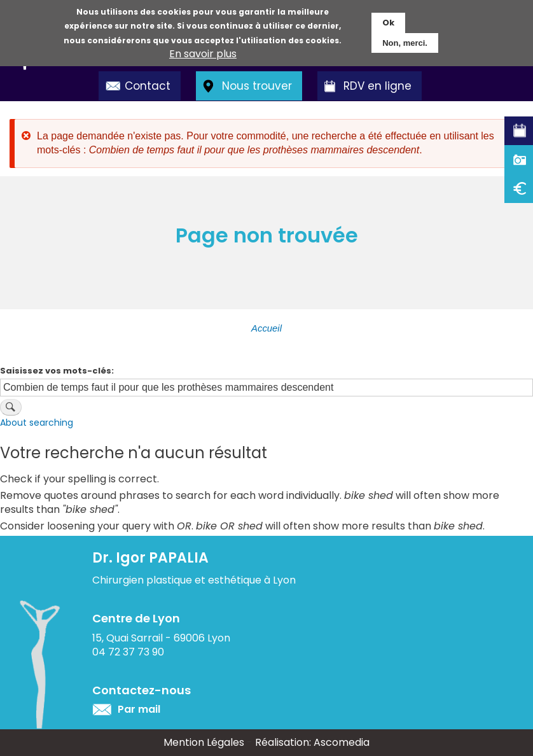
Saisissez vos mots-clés (56, 371)
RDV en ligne (377, 86)
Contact (148, 86)
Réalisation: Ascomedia (312, 742)
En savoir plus (203, 53)
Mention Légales (204, 742)
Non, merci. (405, 42)
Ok (388, 21)
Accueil (266, 328)
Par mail (139, 709)
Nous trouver (257, 86)
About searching (37, 423)
